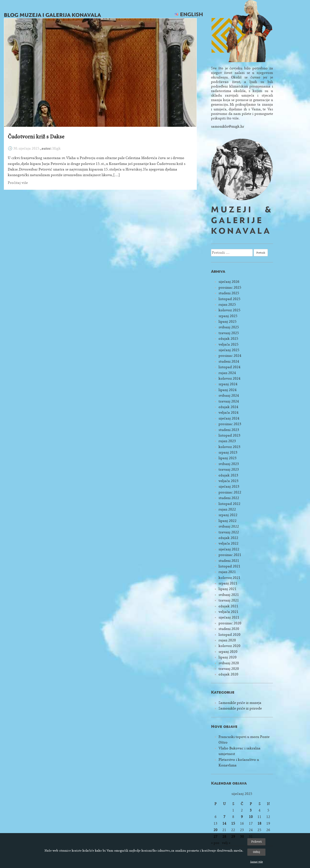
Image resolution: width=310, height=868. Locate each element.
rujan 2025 (227, 305)
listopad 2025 (229, 299)
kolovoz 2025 (229, 310)
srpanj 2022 (228, 515)
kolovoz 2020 (229, 646)
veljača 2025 (229, 344)
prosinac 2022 (230, 492)
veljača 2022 (229, 543)
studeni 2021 (229, 561)
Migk (57, 148)
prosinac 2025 (230, 288)
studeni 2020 (229, 629)
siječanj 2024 (229, 418)
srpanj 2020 (228, 652)
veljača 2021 (229, 612)
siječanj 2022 (229, 549)
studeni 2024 (229, 361)
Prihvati (257, 842)
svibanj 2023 (229, 464)
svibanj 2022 (229, 526)
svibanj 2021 (229, 595)
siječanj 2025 (229, 350)
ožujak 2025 (228, 339)
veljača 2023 (229, 481)
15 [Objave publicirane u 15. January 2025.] (233, 823)
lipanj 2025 (228, 322)
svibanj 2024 (229, 396)
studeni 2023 (229, 430)
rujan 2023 (227, 441)
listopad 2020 (229, 635)
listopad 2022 (229, 504)
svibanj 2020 (229, 663)
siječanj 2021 (229, 617)
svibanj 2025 (229, 327)
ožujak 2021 (228, 606)
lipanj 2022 (228, 521)
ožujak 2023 (228, 475)
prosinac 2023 (230, 424)
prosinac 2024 (230, 356)
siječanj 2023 (229, 486)
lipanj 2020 (228, 657)
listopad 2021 (229, 566)
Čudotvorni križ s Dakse (36, 137)
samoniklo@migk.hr (228, 126)
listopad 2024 (229, 367)
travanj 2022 (229, 532)
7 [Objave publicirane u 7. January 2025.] (224, 817)
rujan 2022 (227, 509)
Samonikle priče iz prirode (240, 708)
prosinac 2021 (230, 555)
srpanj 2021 (228, 583)
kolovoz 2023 (229, 447)
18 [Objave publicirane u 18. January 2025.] (259, 823)
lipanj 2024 (228, 390)
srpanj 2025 (228, 316)
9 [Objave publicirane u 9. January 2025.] (242, 817)
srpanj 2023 (228, 452)
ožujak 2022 (228, 538)
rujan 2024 (227, 373)
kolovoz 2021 (229, 578)
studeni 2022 (229, 498)
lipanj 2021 (228, 589)
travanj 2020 (229, 669)
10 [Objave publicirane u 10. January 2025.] (251, 817)
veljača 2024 (229, 413)
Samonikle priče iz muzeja (240, 703)
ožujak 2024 (228, 407)
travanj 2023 (229, 469)
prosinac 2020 (230, 623)
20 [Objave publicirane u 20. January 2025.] (215, 830)
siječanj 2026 (229, 282)
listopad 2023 (229, 435)
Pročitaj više (18, 183)
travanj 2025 (229, 333)
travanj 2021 (229, 600)
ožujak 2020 (228, 674)
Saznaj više (257, 862)
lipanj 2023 (228, 458)
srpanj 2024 (228, 384)
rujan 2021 (227, 572)
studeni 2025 (229, 293)
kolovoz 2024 (229, 378)
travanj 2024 (229, 401)
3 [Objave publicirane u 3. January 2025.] (251, 810)
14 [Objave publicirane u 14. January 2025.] (224, 823)
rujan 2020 (227, 640)
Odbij (257, 852)
